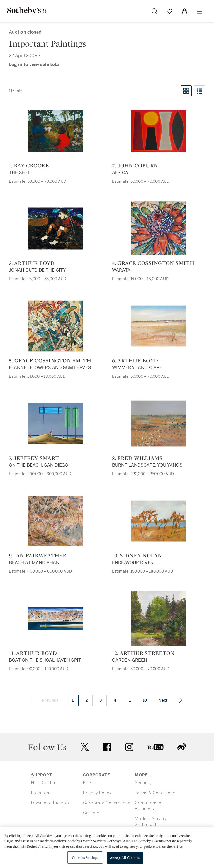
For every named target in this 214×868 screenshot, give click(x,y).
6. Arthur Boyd (135, 360)
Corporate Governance (107, 803)
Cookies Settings (85, 858)
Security (143, 783)
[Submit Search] (154, 11)
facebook (107, 747)
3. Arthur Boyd (32, 263)
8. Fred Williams (137, 458)
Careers (91, 813)
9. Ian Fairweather (38, 555)
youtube (155, 747)
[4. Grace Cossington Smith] (159, 228)
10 (145, 700)
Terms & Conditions (155, 793)
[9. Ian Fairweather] (55, 521)
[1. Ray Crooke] (55, 131)
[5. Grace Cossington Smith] (55, 326)
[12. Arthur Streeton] (159, 618)
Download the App (50, 803)
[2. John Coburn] (159, 131)
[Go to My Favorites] (169, 11)
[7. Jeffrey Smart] (55, 423)
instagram (129, 747)
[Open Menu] (200, 11)
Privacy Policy (97, 793)
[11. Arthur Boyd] (55, 618)
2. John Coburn (135, 165)
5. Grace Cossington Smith (50, 360)
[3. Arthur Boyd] (55, 228)
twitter (85, 747)
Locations (42, 793)
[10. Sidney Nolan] (159, 521)
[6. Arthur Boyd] (159, 326)
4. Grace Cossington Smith (153, 263)
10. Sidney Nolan (137, 555)
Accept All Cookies (125, 858)
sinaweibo (182, 747)
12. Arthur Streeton (143, 653)
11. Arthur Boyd (33, 653)
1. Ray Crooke (29, 165)
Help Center (43, 783)
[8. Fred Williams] (159, 423)
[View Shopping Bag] (184, 11)
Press (89, 783)
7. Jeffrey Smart (34, 458)
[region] (107, 848)
